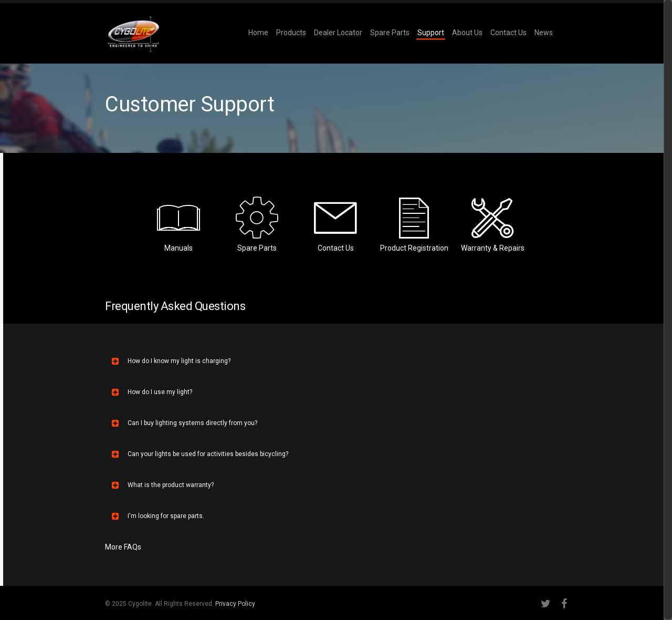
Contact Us (508, 33)
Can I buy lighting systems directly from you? (185, 423)
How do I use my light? (152, 392)
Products (291, 33)
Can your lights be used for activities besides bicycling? (200, 454)
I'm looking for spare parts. (158, 516)
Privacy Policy (235, 604)
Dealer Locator (338, 33)
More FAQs (123, 547)
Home (258, 33)
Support (431, 33)
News (544, 33)
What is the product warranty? (163, 485)
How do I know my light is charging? (171, 361)
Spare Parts (390, 33)
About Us (467, 33)
